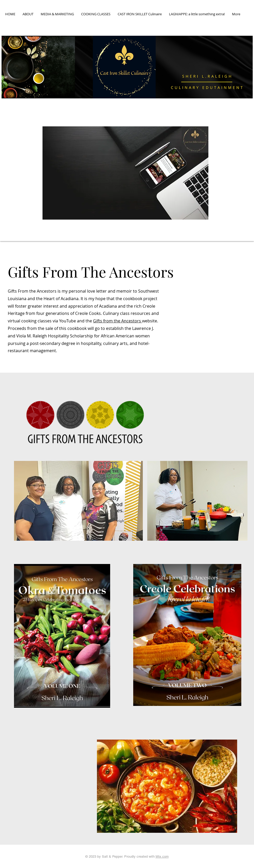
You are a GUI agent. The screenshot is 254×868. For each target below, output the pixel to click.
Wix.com (162, 856)
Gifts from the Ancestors (118, 321)
